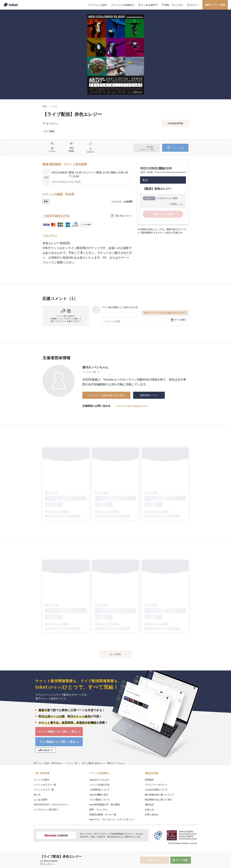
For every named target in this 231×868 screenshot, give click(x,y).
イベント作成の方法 (99, 785)
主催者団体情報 (175, 123)
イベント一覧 (71, 763)
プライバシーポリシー (156, 785)
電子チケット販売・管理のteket (47, 763)
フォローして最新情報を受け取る (106, 395)
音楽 (45, 106)
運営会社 (149, 804)
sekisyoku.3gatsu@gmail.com (132, 406)
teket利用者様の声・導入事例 (105, 804)
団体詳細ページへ (149, 395)
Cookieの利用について (156, 790)
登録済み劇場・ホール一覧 (103, 814)
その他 (54, 106)
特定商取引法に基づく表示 (158, 800)
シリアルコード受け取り (46, 809)
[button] (29, 856)
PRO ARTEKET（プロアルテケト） (52, 804)
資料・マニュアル (98, 809)
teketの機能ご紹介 (99, 795)
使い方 (37, 795)
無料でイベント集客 (215, 5)
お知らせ (149, 809)
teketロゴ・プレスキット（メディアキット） (112, 819)
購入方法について (123, 216)
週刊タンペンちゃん (95, 367)
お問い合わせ (152, 814)
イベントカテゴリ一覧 (45, 785)
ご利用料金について (99, 790)
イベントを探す (42, 780)
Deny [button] (179, 852)
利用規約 (149, 780)
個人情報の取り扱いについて (159, 795)
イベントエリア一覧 (44, 790)
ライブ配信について (99, 800)
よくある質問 (40, 800)
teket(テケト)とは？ (100, 780)
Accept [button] (195, 852)
